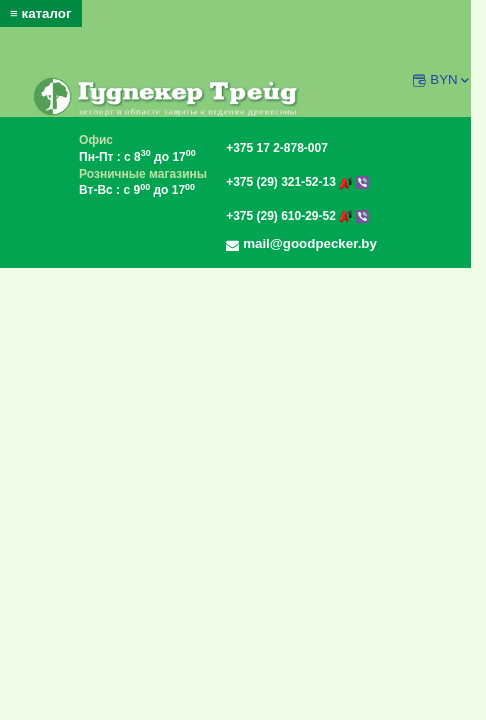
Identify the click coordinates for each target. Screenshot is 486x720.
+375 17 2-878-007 (277, 148)
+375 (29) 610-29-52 (297, 216)
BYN (450, 79)
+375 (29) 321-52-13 (297, 182)
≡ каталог (41, 13)
